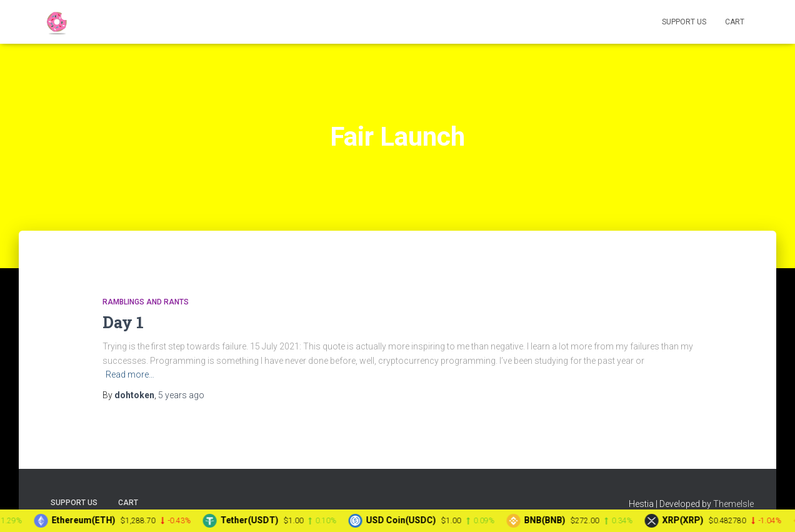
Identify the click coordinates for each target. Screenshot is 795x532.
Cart (735, 22)
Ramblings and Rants (146, 302)
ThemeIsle (733, 504)
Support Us (684, 22)
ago (181, 395)
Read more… (130, 374)
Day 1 (123, 322)
